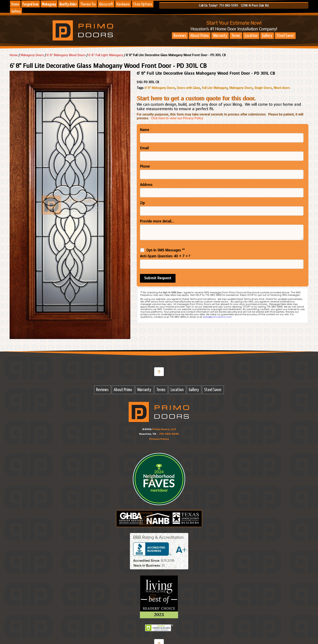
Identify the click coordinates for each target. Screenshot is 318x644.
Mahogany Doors (241, 88)
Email (145, 148)
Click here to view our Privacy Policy (177, 118)
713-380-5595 (169, 434)
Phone (146, 167)
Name (146, 130)
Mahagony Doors (32, 55)
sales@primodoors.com (217, 317)
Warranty (220, 36)
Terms (236, 36)
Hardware (123, 4)
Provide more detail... (157, 221)
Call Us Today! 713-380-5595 (219, 6)
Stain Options (143, 4)
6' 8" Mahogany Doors (160, 88)
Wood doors (282, 88)
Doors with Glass (188, 88)
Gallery (16, 11)
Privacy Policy (159, 439)
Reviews (180, 36)
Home (15, 4)
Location (251, 36)
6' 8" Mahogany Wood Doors (66, 55)
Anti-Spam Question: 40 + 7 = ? (166, 256)
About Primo (200, 36)
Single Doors (263, 88)
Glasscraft (106, 4)
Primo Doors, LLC (164, 429)
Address (146, 185)
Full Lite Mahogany (215, 88)
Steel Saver (285, 36)
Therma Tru (88, 4)
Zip (144, 203)
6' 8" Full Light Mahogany (106, 55)
